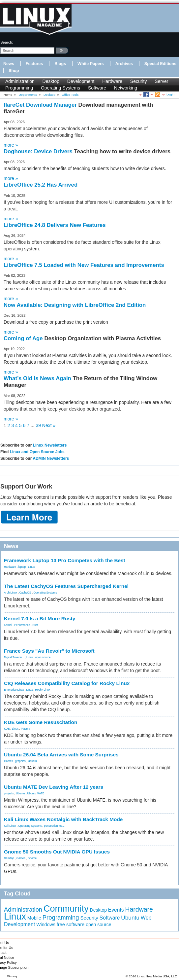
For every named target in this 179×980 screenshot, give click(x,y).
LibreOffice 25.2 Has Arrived (41, 185)
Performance (22, 625)
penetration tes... (54, 826)
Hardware (112, 81)
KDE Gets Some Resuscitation (41, 722)
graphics (20, 761)
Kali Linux (10, 826)
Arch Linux (11, 593)
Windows (46, 925)
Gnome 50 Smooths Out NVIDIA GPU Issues (57, 852)
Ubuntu (32, 761)
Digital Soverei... (14, 657)
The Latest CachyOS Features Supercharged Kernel (66, 586)
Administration (20, 81)
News (9, 64)
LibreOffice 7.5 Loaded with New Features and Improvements (84, 265)
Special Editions (160, 64)
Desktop (51, 81)
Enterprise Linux (14, 690)
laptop (22, 567)
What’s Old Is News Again (38, 378)
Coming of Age (24, 338)
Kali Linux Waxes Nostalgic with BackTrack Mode (63, 819)
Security (139, 81)
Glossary (12, 976)
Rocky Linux (43, 690)
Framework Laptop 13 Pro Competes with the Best (65, 560)
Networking (126, 88)
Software (97, 88)
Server (161, 81)
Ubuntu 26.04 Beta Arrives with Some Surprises (61, 755)
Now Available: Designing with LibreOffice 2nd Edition (75, 305)
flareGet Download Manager (41, 105)
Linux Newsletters (50, 445)
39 (38, 425)
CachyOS (25, 593)
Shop (14, 71)
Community (66, 909)
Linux (31, 567)
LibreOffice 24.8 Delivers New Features (55, 225)
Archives (124, 64)
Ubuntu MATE (36, 793)
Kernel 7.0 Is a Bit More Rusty (40, 618)
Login (170, 94)
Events (116, 910)
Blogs (60, 64)
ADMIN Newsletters (51, 458)
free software (71, 925)
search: (7, 42)
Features (34, 64)
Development (81, 81)
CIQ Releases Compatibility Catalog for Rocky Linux (67, 683)
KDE (7, 729)
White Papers (91, 64)
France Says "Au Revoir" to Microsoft (49, 651)
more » (11, 145)
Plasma (25, 729)
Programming (19, 88)
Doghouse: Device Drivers (39, 151)
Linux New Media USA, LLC (157, 976)
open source (43, 657)
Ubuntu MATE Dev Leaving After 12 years (54, 787)
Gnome (32, 858)
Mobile (34, 918)
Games (8, 761)
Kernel (8, 625)
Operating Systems (60, 88)
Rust (35, 625)
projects (9, 793)
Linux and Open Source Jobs (37, 452)
